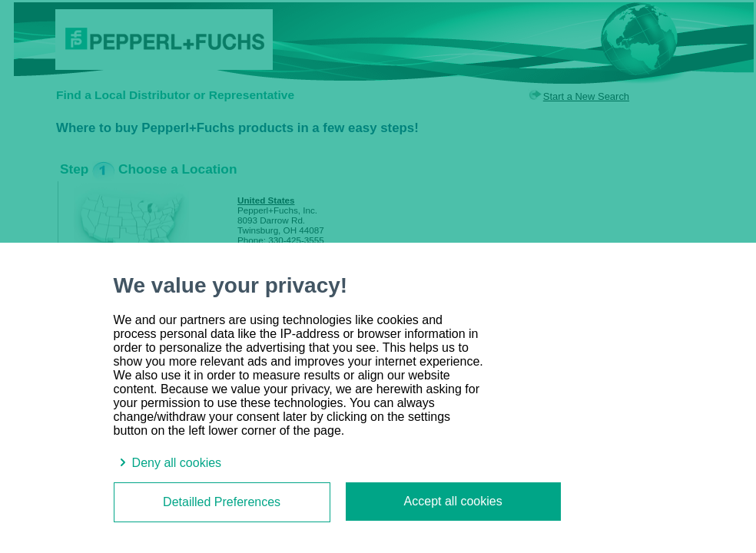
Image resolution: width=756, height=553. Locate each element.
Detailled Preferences (222, 502)
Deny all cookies (168, 463)
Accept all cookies (453, 501)
